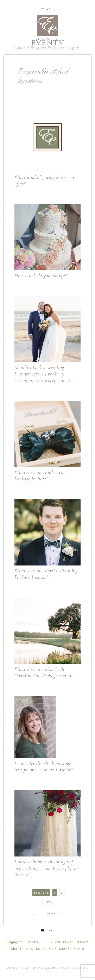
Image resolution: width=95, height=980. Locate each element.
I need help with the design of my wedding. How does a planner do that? (47, 868)
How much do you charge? (41, 275)
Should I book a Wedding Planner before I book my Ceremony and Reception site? (44, 374)
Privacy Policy (71, 968)
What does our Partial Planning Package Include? (46, 574)
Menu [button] (51, 9)
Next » (48, 902)
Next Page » (55, 914)
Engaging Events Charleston (47, 30)
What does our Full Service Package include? (41, 475)
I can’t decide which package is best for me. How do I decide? (45, 766)
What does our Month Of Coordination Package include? (45, 672)
